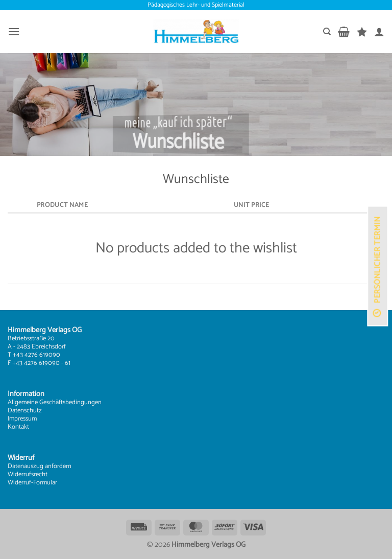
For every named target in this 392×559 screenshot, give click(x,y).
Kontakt (18, 427)
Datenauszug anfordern (40, 466)
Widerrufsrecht (28, 474)
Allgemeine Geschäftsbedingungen (55, 402)
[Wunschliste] (362, 32)
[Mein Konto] (379, 32)
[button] (14, 31)
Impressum (22, 419)
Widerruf (19, 483)
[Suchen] (327, 32)
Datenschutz (25, 411)
